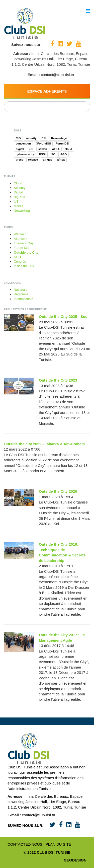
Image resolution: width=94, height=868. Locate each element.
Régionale (21, 294)
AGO (17, 257)
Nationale (21, 290)
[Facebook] (52, 44)
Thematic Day (24, 243)
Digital (18, 192)
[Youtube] (79, 44)
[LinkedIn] (60, 44)
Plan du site (58, 844)
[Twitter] (70, 44)
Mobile (19, 206)
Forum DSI (22, 248)
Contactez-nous (25, 844)
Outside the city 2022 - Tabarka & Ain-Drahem (44, 444)
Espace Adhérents (47, 91)
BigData (19, 197)
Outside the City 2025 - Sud (63, 316)
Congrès (20, 262)
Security (20, 188)
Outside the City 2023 (58, 380)
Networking (22, 211)
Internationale (23, 299)
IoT (16, 202)
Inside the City (24, 266)
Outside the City (26, 252)
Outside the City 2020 (58, 491)
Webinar (20, 234)
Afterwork (21, 239)
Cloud (18, 183)
